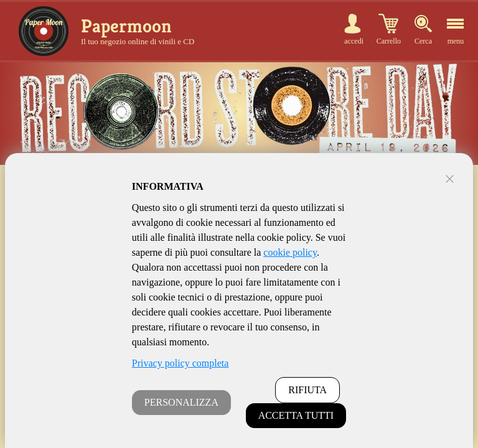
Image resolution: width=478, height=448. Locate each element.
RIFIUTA (307, 390)
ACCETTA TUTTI (296, 415)
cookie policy (290, 252)
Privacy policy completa (180, 363)
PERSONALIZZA (181, 402)
